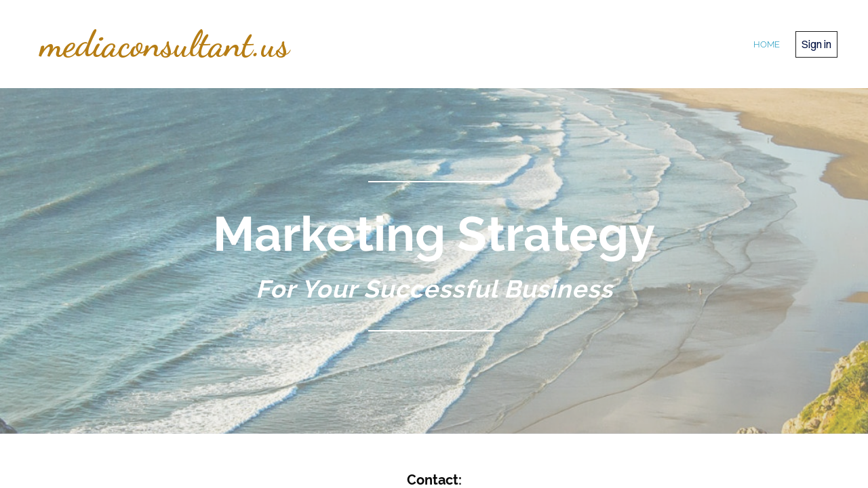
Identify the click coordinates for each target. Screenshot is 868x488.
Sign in (816, 44)
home (767, 44)
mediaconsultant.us (165, 44)
